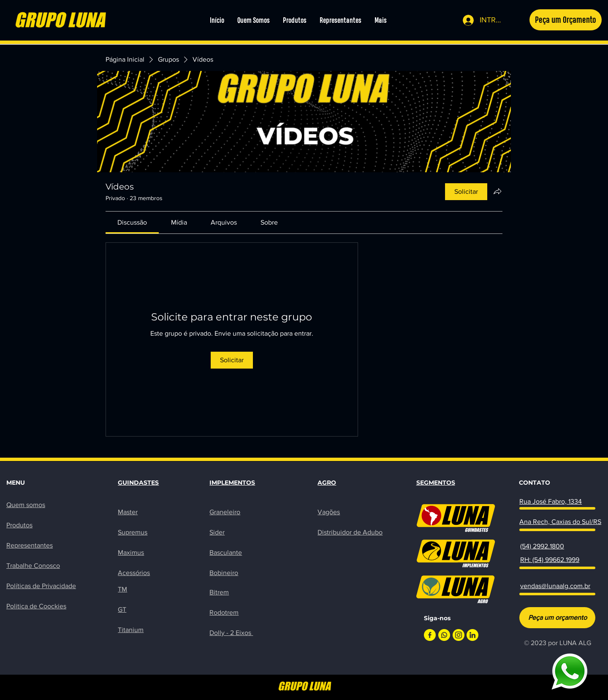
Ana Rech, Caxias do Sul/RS (560, 522)
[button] (566, 20)
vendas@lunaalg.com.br (555, 586)
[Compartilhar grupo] (497, 191)
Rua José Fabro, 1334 (551, 501)
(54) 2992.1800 (542, 546)
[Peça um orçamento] (557, 618)
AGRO (327, 483)
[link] (132, 222)
